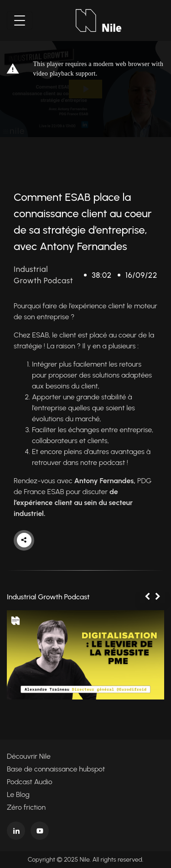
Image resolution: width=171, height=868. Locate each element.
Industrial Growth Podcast (48, 597)
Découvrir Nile (29, 756)
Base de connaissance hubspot (56, 769)
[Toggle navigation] (20, 20)
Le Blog (18, 794)
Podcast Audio (30, 782)
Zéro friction (26, 807)
